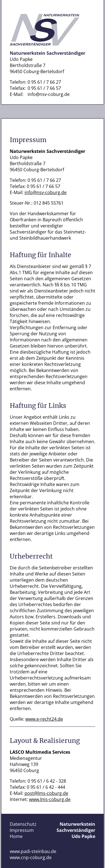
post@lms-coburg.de (46, 793)
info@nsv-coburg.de (49, 94)
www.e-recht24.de (44, 719)
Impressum (22, 830)
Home (16, 836)
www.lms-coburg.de (50, 799)
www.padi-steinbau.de (33, 851)
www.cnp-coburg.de (31, 857)
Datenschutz (23, 824)
